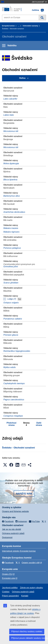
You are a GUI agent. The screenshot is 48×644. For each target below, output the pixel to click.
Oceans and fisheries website (15, 511)
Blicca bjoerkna (10, 180)
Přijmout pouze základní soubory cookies (28, 638)
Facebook (8, 563)
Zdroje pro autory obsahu (31, 588)
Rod (19, 299)
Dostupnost (7, 537)
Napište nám (24, 494)
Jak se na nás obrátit (12, 529)
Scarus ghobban (11, 283)
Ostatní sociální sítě (31, 563)
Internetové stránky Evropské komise (19, 551)
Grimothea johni (11, 267)
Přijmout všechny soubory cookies (27, 631)
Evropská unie (9, 578)
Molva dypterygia (11, 163)
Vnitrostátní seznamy (30, 26)
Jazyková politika (10, 588)
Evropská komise (8, 26)
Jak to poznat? (39, 2)
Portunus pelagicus (12, 248)
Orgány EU (7, 574)
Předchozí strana (11, 424)
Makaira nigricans (11, 232)
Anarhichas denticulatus (14, 212)
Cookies (6, 592)
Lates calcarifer (10, 99)
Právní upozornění (10, 596)
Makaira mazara (11, 228)
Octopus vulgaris (11, 303)
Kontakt (25, 596)
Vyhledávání (42, 18)
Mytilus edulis (10, 367)
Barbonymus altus (12, 196)
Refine (22, 78)
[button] (5, 465)
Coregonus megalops (13, 416)
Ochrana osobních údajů (13, 533)
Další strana (39, 424)
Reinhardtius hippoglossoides (17, 351)
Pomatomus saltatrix (13, 319)
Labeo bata (9, 115)
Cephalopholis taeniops (14, 383)
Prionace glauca (11, 335)
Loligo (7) (12, 299)
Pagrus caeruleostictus (14, 400)
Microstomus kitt (11, 131)
